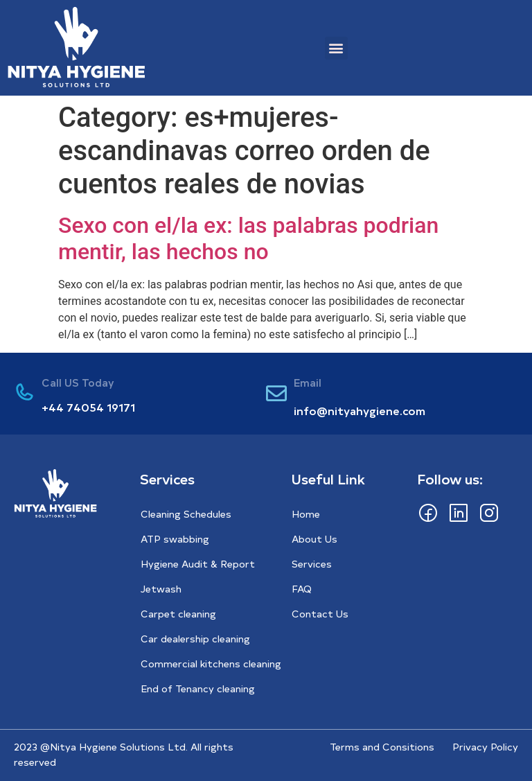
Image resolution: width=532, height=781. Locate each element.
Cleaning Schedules (186, 514)
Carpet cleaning (178, 614)
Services (312, 564)
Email (308, 382)
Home (306, 514)
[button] (336, 48)
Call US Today (78, 382)
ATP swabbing (175, 539)
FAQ (302, 589)
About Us (314, 539)
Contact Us (320, 614)
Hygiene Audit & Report (198, 564)
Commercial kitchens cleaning (211, 664)
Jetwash (161, 589)
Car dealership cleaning (195, 639)
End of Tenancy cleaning (198, 688)
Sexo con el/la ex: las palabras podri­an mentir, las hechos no (248, 238)
